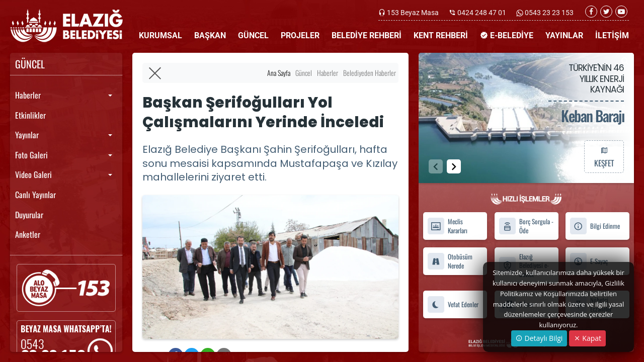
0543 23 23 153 (548, 13)
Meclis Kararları (447, 226)
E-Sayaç (589, 261)
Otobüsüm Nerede (450, 261)
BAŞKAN (210, 35)
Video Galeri (33, 174)
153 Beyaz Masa (413, 13)
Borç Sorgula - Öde (526, 226)
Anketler (28, 234)
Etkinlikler (30, 115)
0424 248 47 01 (482, 13)
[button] (454, 166)
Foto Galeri (31, 155)
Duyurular (29, 215)
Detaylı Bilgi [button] (539, 338)
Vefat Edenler (453, 304)
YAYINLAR (564, 35)
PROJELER (300, 35)
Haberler (28, 95)
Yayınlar (27, 135)
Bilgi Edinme (595, 226)
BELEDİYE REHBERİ (367, 35)
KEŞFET (604, 156)
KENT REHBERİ (441, 35)
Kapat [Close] (587, 338)
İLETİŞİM (612, 35)
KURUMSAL (160, 35)
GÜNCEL (253, 35)
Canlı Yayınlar (35, 195)
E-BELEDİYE (507, 35)
